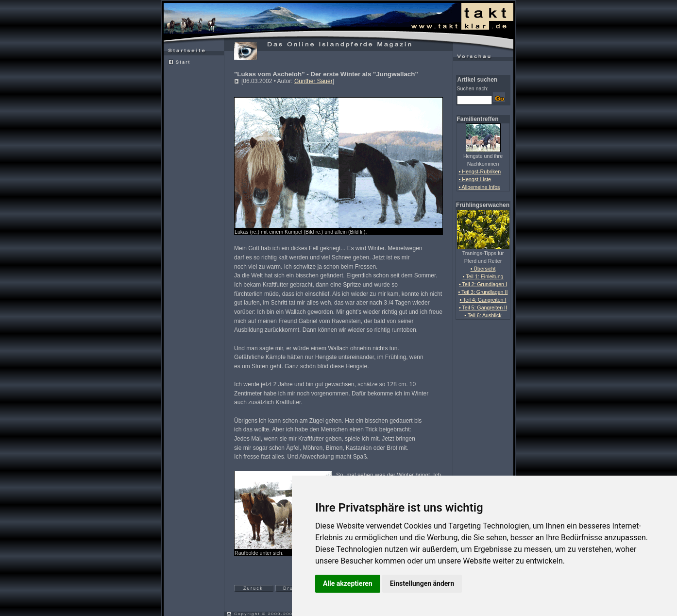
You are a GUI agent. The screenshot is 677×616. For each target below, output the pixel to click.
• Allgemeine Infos (480, 187)
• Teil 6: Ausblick (483, 315)
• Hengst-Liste (475, 179)
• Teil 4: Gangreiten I (483, 300)
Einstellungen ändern (422, 583)
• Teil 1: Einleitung (483, 276)
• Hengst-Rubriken (480, 171)
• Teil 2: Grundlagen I (483, 284)
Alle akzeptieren (348, 583)
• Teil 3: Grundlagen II (483, 292)
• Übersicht (483, 269)
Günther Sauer (313, 81)
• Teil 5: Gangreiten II (483, 308)
